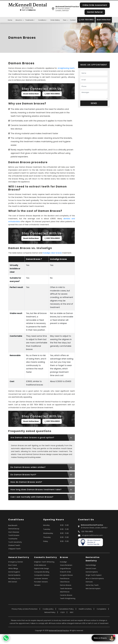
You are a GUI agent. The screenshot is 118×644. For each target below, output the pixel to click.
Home (10, 20)
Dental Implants (92, 572)
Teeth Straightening (68, 598)
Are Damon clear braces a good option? (32, 437)
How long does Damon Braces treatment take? (36, 489)
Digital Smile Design (42, 569)
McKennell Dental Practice (59, 631)
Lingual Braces (65, 569)
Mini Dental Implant (93, 589)
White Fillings (13, 569)
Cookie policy (48, 609)
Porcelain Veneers (41, 582)
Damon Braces (66, 585)
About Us (19, 20)
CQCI (63, 612)
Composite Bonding (42, 572)
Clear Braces (65, 582)
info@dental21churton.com (92, 535)
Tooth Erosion (14, 535)
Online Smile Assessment (95, 5)
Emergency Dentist (16, 562)
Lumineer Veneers (41, 579)
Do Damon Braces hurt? (23, 475)
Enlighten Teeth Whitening (44, 562)
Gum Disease (14, 532)
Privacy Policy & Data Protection (25, 609)
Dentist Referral (95, 12)
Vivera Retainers (66, 565)
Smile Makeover (40, 565)
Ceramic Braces (66, 595)
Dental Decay (14, 529)
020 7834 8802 (86, 20)
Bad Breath (13, 525)
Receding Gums (14, 579)
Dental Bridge (91, 565)
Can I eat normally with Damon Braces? (32, 497)
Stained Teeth (14, 545)
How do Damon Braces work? (26, 482)
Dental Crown (91, 569)
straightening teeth (66, 68)
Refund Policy (50, 612)
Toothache (13, 539)
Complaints (101, 609)
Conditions (43, 20)
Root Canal (12, 565)
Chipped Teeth (14, 549)
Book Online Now (104, 20)
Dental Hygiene (14, 572)
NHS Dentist (13, 582)
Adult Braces (65, 592)
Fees (65, 20)
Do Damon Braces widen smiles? (28, 467)
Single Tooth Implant (94, 575)
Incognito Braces (66, 575)
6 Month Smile (65, 572)
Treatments (30, 20)
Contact (73, 20)
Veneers (37, 585)
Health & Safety (85, 609)
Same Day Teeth (92, 585)
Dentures (89, 582)
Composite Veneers (42, 575)
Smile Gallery (55, 20)
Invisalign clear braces (52, 253)
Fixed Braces (65, 579)
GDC (72, 612)
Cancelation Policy (66, 609)
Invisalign (63, 562)
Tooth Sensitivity (15, 542)
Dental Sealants (14, 575)
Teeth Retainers (66, 589)
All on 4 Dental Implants (95, 579)
